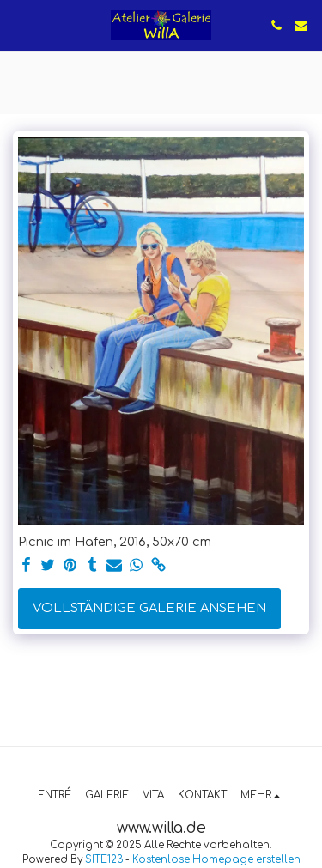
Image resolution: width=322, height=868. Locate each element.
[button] (19, 24)
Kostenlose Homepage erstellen (216, 860)
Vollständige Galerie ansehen (149, 608)
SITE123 (104, 860)
